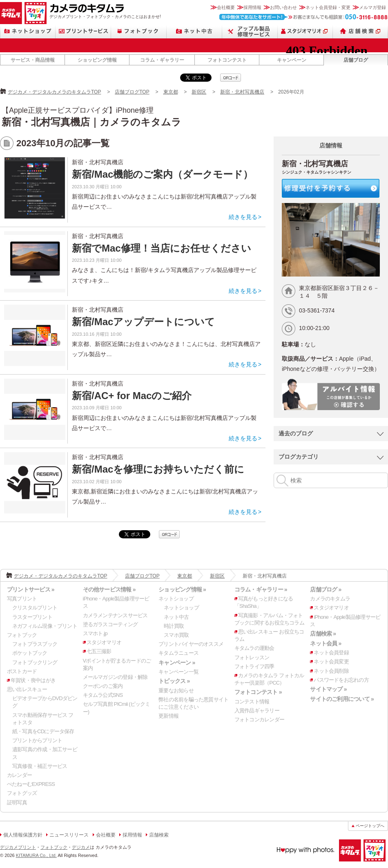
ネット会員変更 (331, 662)
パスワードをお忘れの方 (341, 680)
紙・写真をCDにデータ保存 (43, 731)
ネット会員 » (326, 643)
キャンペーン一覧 (178, 672)
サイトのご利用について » (342, 699)
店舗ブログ (356, 60)
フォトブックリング (35, 662)
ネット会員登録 (331, 653)
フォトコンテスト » (258, 692)
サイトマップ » (328, 689)
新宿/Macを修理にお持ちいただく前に (158, 469)
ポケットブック (30, 653)
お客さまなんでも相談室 (304, 17)
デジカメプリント (18, 847)
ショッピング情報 (97, 60)
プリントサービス (83, 31)
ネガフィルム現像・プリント (45, 626)
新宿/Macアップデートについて (143, 322)
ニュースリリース (69, 835)
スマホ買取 (176, 635)
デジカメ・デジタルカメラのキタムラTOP (54, 92)
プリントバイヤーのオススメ (191, 644)
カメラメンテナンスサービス (115, 615)
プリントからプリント (37, 740)
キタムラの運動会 (254, 648)
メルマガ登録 (372, 7)
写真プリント (22, 599)
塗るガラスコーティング (110, 624)
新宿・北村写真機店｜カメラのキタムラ (91, 122)
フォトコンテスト (227, 60)
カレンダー (19, 775)
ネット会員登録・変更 (328, 7)
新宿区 (199, 92)
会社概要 (226, 7)
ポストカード (22, 671)
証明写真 (17, 802)
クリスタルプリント (35, 608)
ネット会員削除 (331, 671)
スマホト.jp (95, 633)
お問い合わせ (283, 7)
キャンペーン (292, 60)
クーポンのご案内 (103, 686)
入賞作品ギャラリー (257, 711)
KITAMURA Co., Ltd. (36, 855)
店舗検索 (360, 31)
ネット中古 (194, 31)
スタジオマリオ (36, 13)
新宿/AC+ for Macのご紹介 (132, 396)
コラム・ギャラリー (162, 60)
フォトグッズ (22, 793)
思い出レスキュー (27, 689)
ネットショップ (28, 31)
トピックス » (174, 681)
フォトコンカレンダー (259, 720)
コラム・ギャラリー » (261, 589)
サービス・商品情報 (33, 60)
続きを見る (243, 217)
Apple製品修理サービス (250, 31)
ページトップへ (370, 826)
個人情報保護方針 (23, 835)
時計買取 (174, 626)
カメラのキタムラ (11, 13)
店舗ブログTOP (132, 92)
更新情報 (168, 716)
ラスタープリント (32, 617)
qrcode (231, 78)
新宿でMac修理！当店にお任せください (162, 248)
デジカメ (81, 847)
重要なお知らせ (176, 691)
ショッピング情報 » (182, 589)
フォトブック (139, 31)
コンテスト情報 (252, 702)
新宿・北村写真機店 (242, 92)
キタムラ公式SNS (103, 695)
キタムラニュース (178, 653)
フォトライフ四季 (254, 666)
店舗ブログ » (326, 589)
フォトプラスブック (35, 644)
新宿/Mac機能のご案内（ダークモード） (162, 174)
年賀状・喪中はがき (33, 680)
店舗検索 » (323, 634)
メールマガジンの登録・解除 (115, 677)
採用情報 (252, 7)
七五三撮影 (99, 651)
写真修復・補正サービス (40, 766)
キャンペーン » (177, 663)
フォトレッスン (252, 657)
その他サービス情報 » (109, 589)
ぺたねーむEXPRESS (31, 784)
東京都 (171, 92)
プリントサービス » (31, 589)
